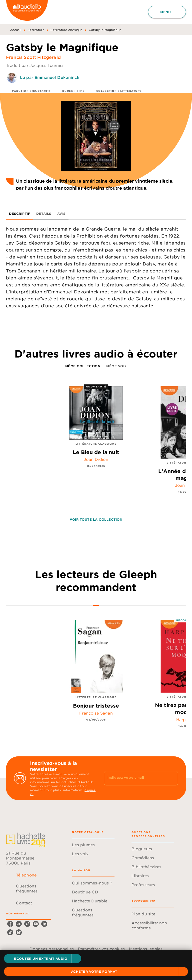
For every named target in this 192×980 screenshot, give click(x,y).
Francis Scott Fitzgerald (33, 57)
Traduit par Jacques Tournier (35, 65)
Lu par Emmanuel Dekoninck (50, 77)
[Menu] (167, 12)
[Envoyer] (172, 778)
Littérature (36, 30)
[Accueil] (27, 12)
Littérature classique (66, 30)
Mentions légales (146, 949)
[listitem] (10, 924)
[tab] (20, 214)
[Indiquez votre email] (135, 778)
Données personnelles (52, 949)
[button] (43, 959)
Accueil (16, 30)
